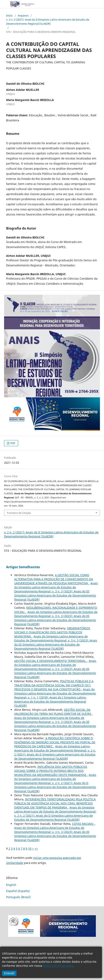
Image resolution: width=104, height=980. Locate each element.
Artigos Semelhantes (23, 567)
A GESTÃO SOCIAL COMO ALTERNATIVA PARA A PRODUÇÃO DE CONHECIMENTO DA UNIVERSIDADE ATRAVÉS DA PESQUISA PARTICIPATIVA (54, 579)
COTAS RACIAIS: (83, 824)
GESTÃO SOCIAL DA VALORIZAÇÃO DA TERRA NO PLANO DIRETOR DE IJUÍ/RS (53, 712)
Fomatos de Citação (19, 513)
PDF (13, 443)
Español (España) (18, 891)
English (11, 885)
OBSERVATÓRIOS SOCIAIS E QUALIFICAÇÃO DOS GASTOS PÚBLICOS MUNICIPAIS (52, 632)
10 (30, 849)
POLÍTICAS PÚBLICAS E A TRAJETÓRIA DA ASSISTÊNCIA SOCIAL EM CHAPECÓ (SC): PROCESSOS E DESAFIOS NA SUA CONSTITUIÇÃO (54, 685)
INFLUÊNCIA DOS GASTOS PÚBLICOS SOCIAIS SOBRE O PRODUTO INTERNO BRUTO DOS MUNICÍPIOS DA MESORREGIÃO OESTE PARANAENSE (51, 771)
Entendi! (9, 973)
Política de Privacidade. (59, 966)
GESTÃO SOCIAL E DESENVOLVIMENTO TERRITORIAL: (51, 661)
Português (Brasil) (18, 897)
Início (9, 15)
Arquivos (23, 15)
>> (36, 849)
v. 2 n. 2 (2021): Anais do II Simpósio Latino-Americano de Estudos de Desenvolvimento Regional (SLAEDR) (48, 22)
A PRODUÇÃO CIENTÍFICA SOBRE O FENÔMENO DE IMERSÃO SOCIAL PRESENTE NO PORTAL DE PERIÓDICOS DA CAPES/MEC (55, 742)
